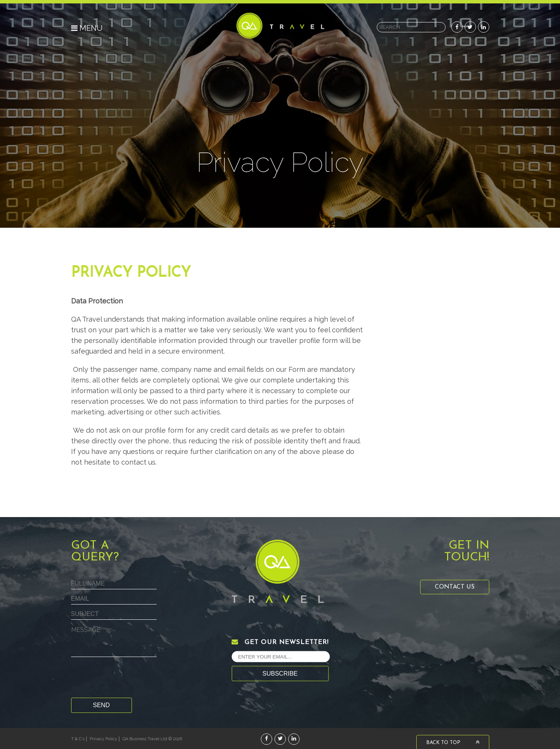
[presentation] (129, 679)
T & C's (78, 739)
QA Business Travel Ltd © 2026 (152, 739)
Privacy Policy (103, 739)
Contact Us (455, 587)
